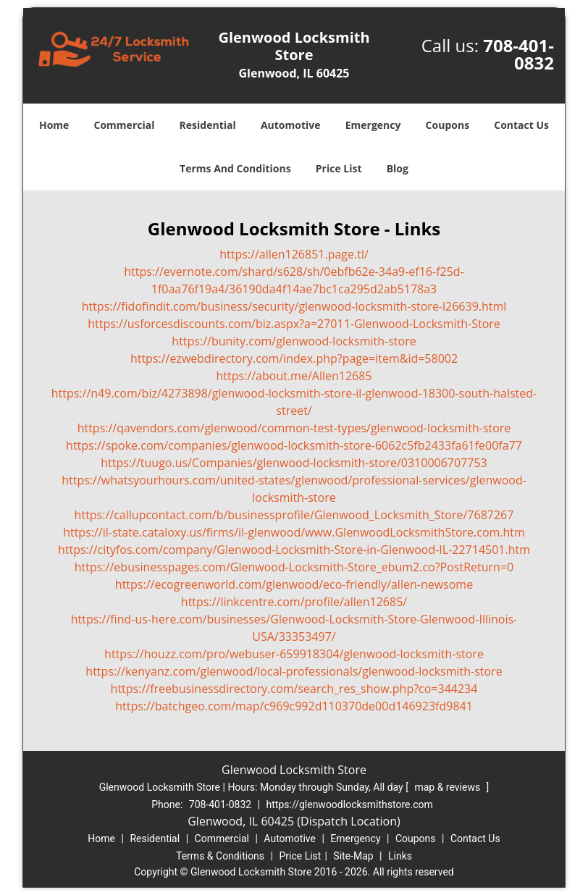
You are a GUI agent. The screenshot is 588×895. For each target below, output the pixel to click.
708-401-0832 (518, 54)
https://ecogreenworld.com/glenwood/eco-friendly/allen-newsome (294, 584)
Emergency (373, 125)
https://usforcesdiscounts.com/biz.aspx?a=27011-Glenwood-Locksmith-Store (294, 324)
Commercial (125, 125)
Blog (398, 168)
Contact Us (521, 125)
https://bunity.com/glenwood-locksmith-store (294, 341)
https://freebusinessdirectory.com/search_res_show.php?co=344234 (294, 689)
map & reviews (448, 787)
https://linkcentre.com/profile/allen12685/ (294, 602)
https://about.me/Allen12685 (294, 376)
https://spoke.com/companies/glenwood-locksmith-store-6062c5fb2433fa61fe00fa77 (294, 445)
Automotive (291, 125)
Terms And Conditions (235, 168)
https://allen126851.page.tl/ (294, 254)
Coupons (448, 125)
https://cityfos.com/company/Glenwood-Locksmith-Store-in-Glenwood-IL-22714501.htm (294, 550)
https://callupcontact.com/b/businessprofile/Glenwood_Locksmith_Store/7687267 (294, 515)
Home (54, 125)
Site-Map (353, 856)
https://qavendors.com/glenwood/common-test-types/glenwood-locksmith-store (294, 428)
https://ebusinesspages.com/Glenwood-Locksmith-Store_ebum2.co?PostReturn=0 (294, 567)
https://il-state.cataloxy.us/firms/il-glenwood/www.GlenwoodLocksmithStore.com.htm (294, 532)
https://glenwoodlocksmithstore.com (350, 804)
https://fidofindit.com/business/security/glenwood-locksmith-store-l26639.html (294, 306)
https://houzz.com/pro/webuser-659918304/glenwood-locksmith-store (294, 654)
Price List (339, 168)
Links (400, 856)
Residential (208, 125)
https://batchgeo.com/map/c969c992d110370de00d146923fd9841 (294, 706)
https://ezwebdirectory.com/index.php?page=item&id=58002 (294, 358)
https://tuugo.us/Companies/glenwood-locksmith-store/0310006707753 (294, 463)
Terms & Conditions (220, 856)
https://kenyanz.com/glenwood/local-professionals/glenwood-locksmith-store (294, 671)
